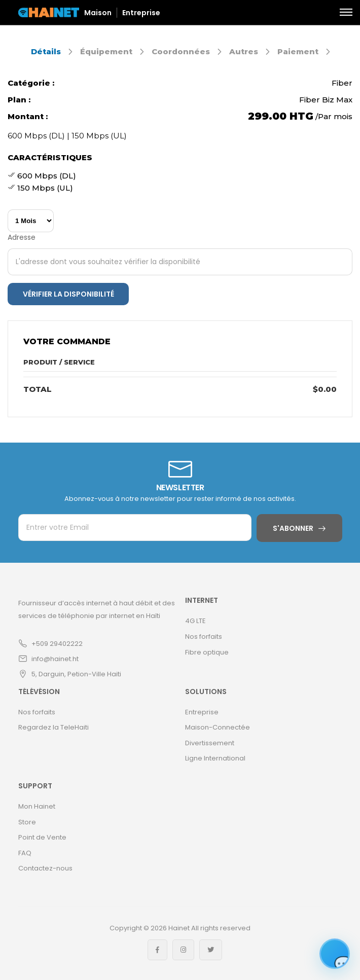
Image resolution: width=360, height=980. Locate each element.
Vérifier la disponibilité (68, 294)
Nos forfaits (204, 637)
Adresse (22, 237)
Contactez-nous (45, 868)
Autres (244, 51)
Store (27, 822)
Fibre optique (207, 652)
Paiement (298, 51)
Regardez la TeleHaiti (53, 727)
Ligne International (215, 758)
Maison (98, 13)
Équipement (106, 51)
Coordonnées (181, 51)
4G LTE (195, 621)
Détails (46, 51)
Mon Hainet (37, 806)
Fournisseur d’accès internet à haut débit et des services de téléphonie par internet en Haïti (97, 609)
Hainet (179, 928)
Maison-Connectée (218, 727)
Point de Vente (42, 837)
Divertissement (210, 743)
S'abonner (293, 528)
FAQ (25, 853)
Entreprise (141, 13)
